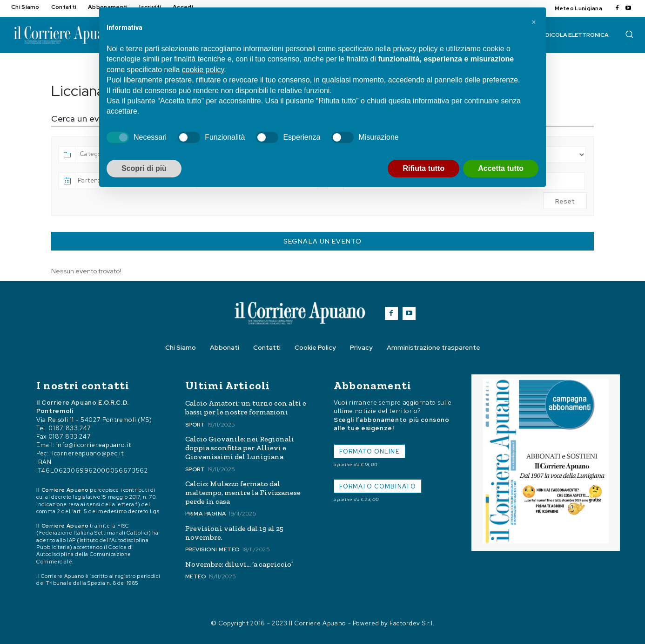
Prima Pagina (206, 514)
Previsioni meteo (212, 549)
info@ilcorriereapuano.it (94, 445)
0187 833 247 (70, 428)
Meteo (196, 576)
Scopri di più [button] (144, 168)
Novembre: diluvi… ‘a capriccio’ (239, 564)
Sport (195, 425)
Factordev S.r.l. (412, 623)
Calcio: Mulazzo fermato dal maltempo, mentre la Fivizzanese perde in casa (243, 492)
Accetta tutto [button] (501, 168)
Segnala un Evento (322, 241)
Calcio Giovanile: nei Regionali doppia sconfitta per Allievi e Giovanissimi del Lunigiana (240, 448)
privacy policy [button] (415, 49)
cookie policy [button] (203, 70)
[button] (629, 34)
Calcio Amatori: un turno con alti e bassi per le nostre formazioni (246, 407)
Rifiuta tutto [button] (423, 168)
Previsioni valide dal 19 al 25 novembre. (234, 533)
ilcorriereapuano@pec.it (87, 453)
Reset (565, 201)
